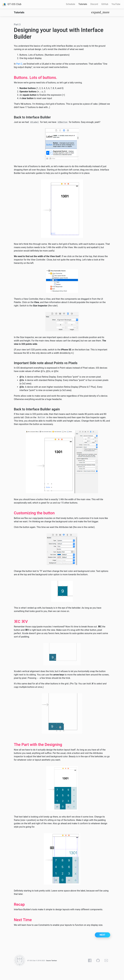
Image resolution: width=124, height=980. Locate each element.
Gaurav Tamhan (52, 961)
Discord (94, 4)
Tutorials (83, 4)
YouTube (116, 4)
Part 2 (19, 64)
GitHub (105, 4)
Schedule (71, 4)
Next (102, 935)
